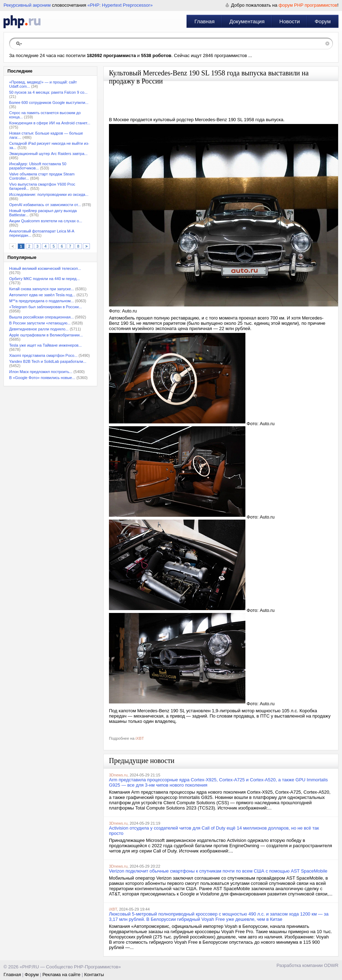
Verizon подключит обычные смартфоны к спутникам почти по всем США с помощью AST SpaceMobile (218, 871)
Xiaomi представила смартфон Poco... (43, 355)
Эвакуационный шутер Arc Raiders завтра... (48, 154)
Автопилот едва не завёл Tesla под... (42, 295)
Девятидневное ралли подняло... (39, 329)
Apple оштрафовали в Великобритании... (46, 335)
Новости (289, 21)
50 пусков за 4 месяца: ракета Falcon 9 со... (48, 92)
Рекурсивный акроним (27, 5)
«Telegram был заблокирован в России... (45, 307)
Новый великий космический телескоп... (45, 268)
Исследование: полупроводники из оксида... (49, 194)
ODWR (331, 965)
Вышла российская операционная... (41, 317)
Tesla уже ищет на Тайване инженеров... (45, 345)
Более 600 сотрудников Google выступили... (49, 103)
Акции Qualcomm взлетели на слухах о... (46, 221)
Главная (204, 21)
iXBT (140, 738)
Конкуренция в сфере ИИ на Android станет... (50, 123)
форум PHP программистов (308, 5)
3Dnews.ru (118, 775)
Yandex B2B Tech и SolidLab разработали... (48, 361)
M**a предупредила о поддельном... (42, 301)
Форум (323, 21)
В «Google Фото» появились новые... (42, 378)
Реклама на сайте (61, 975)
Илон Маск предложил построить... (41, 372)
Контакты (94, 975)
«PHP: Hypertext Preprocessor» (120, 5)
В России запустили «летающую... (40, 323)
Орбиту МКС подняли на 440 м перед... (44, 279)
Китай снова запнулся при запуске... (42, 289)
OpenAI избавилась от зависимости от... (45, 205)
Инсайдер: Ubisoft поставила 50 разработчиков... (38, 166)
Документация (247, 21)
